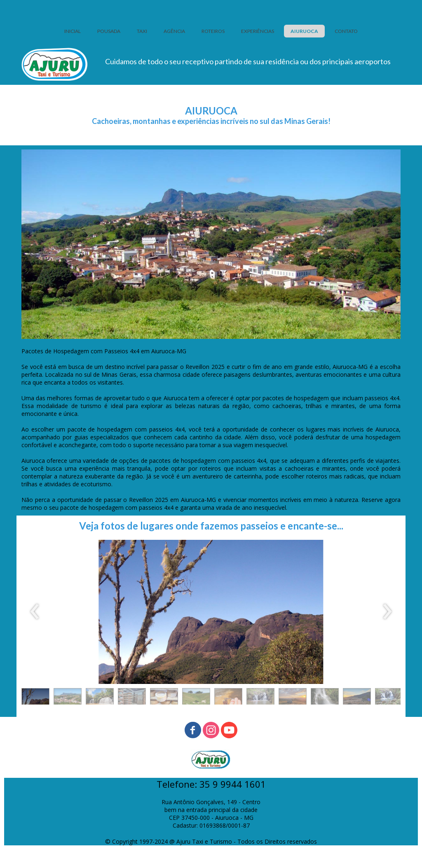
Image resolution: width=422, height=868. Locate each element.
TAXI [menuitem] (142, 31)
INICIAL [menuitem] (73, 31)
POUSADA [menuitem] (109, 31)
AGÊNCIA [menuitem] (174, 31)
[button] (35, 698)
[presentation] (35, 612)
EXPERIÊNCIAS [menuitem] (258, 31)
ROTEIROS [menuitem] (213, 31)
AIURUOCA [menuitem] (304, 31)
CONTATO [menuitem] (346, 31)
